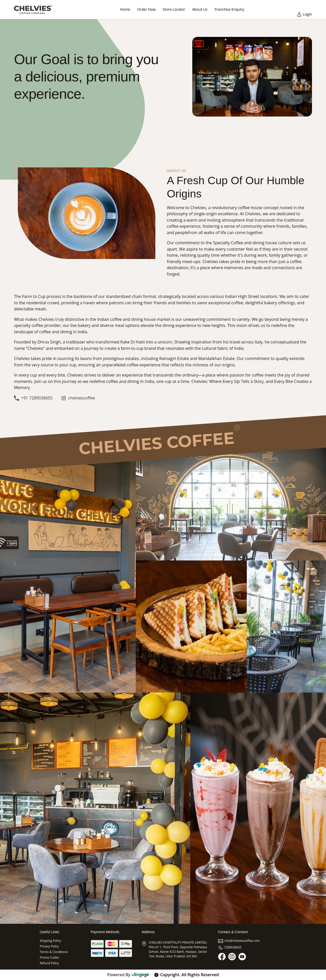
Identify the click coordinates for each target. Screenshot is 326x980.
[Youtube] (242, 957)
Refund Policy (49, 963)
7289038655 (230, 947)
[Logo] (33, 10)
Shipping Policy (50, 941)
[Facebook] (222, 957)
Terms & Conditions (54, 952)
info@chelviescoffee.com (239, 941)
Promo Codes (49, 957)
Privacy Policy (49, 946)
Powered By (128, 975)
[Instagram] (232, 957)
